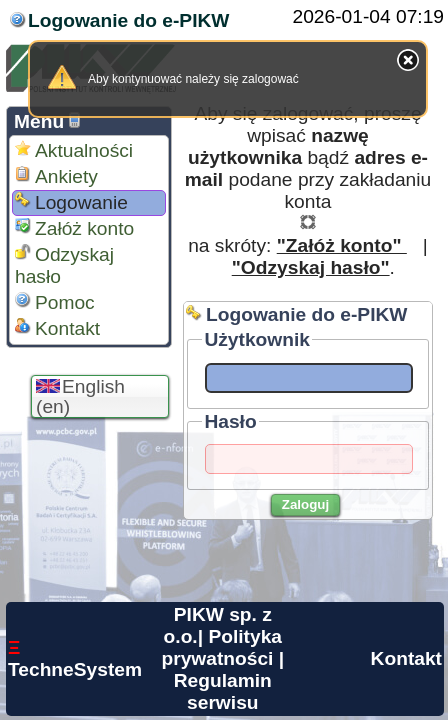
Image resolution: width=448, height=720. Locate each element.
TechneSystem (75, 658)
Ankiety (56, 176)
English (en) (80, 396)
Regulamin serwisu (223, 691)
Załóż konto (74, 228)
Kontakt (57, 328)
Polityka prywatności (221, 647)
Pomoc (55, 302)
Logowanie (71, 202)
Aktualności (74, 150)
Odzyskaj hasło (64, 265)
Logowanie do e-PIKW (128, 20)
